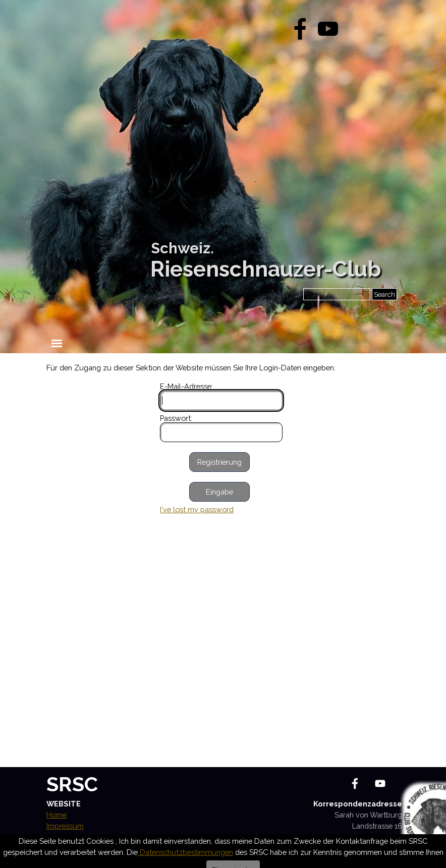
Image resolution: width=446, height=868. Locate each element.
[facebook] (300, 29)
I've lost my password (197, 509)
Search (384, 294)
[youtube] (328, 29)
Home (57, 815)
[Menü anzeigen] (57, 343)
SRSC (72, 784)
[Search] (337, 294)
